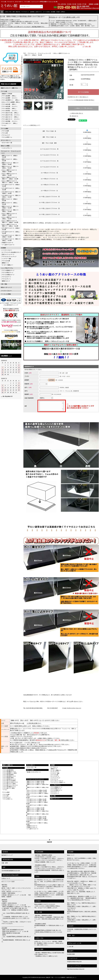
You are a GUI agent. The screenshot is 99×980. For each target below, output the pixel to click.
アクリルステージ (6, 277)
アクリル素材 (5, 129)
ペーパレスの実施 (6, 294)
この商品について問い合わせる (83, 108)
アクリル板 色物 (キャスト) (9, 787)
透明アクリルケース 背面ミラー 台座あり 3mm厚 (10, 164)
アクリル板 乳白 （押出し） (9, 109)
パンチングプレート (7, 148)
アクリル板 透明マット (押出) (10, 773)
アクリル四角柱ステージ (8, 270)
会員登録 (32, 12)
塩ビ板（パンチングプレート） (34, 772)
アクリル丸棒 (5, 131)
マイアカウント (25, 12)
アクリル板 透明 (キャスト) (9, 772)
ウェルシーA (66, 729)
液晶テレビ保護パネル (8, 765)
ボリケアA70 (27, 729)
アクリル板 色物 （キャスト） (10, 121)
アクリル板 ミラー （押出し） (10, 123)
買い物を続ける (74, 116)
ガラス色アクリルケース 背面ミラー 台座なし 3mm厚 (11, 196)
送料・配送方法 (16, 12)
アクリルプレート (6, 279)
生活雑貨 (3, 248)
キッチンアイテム (55, 772)
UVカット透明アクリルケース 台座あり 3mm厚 (9, 171)
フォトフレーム (55, 779)
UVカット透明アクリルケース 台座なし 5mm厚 (9, 218)
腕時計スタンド (6, 281)
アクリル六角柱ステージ (8, 275)
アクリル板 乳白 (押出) (8, 778)
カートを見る (46, 12)
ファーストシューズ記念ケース (58, 782)
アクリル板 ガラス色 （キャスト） (11, 115)
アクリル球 (5, 133)
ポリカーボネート (6, 140)
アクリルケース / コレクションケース (35, 779)
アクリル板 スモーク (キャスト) (10, 785)
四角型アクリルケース (32, 826)
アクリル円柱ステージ (8, 273)
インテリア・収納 (6, 259)
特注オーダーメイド (6, 287)
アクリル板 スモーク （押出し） (10, 117)
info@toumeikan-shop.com (74, 708)
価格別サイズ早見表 (7, 94)
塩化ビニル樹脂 (5, 146)
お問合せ (63, 12)
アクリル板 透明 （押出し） (9, 96)
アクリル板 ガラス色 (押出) (9, 781)
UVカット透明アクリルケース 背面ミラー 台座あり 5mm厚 (9, 222)
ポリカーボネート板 (7, 143)
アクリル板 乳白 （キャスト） (10, 111)
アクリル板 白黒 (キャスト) (9, 776)
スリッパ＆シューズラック (57, 781)
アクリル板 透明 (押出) (8, 770)
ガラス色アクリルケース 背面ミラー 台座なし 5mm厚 (11, 240)
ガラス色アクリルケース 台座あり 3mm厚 (10, 185)
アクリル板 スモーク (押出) (9, 784)
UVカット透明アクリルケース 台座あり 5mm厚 (9, 214)
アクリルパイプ (6, 135)
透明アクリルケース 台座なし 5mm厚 (9, 203)
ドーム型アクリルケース (8, 245)
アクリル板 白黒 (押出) (8, 775)
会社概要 (53, 12)
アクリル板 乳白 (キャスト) (9, 779)
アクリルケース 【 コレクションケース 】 (11, 152)
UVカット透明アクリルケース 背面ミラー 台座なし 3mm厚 (9, 182)
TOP (24, 53)
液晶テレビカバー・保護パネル (9, 88)
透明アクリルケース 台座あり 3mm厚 (9, 156)
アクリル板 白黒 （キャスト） (10, 106)
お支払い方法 (8, 12)
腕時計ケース (5, 263)
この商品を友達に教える (76, 113)
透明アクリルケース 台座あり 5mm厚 (9, 200)
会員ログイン (39, 12)
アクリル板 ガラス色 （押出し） (10, 113)
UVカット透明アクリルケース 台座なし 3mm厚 (9, 174)
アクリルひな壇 (6, 261)
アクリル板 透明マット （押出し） (11, 100)
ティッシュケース (55, 776)
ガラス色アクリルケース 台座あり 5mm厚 (10, 229)
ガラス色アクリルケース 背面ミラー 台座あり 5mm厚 (11, 236)
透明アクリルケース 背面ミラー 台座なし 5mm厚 (10, 211)
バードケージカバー (7, 250)
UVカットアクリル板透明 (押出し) (11, 102)
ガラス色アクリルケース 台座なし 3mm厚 (10, 189)
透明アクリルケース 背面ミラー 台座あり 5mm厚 (10, 207)
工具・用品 (4, 284)
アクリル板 (4, 91)
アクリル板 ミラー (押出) (9, 788)
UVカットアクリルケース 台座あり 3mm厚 (37, 790)
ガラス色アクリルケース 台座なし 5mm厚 (10, 232)
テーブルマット (55, 767)
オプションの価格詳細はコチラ (32, 125)
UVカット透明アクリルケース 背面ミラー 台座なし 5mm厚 (9, 225)
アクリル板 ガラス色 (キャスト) (10, 782)
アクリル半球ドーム (7, 137)
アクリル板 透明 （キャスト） (10, 98)
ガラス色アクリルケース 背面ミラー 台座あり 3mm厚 (11, 193)
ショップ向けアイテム (7, 268)
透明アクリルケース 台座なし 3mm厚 (9, 160)
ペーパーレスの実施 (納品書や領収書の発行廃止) (81, 100)
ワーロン (4, 125)
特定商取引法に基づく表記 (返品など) (78, 97)
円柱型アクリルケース (8, 243)
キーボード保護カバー (8, 265)
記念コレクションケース (8, 254)
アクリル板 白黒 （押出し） (9, 104)
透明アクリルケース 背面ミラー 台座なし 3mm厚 (10, 167)
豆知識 (58, 12)
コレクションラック (56, 778)
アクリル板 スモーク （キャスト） (11, 119)
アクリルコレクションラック (9, 257)
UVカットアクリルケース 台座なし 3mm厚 (37, 792)
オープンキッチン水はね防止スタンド (11, 252)
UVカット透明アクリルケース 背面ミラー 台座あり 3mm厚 (9, 178)
